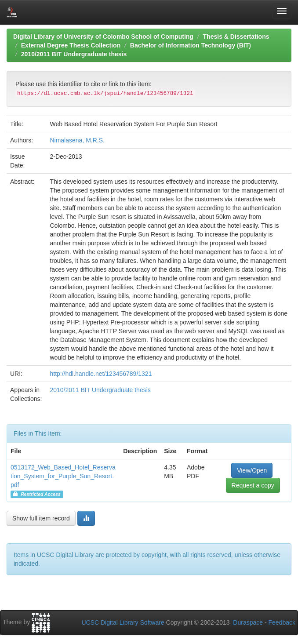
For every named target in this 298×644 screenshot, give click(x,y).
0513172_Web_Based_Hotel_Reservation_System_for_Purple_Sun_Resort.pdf (63, 476)
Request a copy (253, 485)
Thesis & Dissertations (236, 36)
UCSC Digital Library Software (123, 622)
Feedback (282, 622)
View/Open (252, 470)
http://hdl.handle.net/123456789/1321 (101, 374)
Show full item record (41, 518)
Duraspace (248, 622)
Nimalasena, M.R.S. (77, 140)
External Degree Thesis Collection (71, 45)
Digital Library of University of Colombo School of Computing (103, 36)
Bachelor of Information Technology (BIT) (191, 45)
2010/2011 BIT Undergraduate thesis (74, 54)
